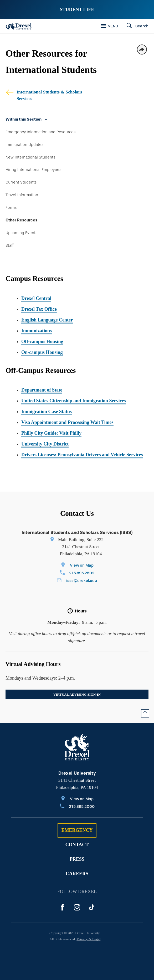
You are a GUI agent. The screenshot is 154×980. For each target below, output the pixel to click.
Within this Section (24, 119)
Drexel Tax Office (39, 309)
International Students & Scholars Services (44, 95)
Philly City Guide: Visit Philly (51, 433)
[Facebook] (62, 907)
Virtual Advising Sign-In (77, 694)
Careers (77, 874)
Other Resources (21, 220)
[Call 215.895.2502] (77, 573)
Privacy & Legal (88, 939)
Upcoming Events (21, 233)
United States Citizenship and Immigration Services (74, 401)
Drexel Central (36, 298)
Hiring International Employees (33, 170)
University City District (45, 444)
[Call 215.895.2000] (77, 807)
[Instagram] (77, 907)
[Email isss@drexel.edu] (77, 581)
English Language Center (47, 320)
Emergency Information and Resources (40, 132)
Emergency (77, 830)
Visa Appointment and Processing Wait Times (67, 422)
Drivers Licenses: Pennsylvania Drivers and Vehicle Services (82, 455)
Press (77, 859)
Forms (11, 207)
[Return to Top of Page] (145, 713)
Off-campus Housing (42, 341)
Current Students (21, 182)
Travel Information (22, 195)
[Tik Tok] (92, 907)
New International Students (30, 157)
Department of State (42, 390)
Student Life (77, 9)
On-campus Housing (42, 352)
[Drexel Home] (19, 26)
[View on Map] (77, 566)
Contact (77, 845)
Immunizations (37, 331)
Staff (9, 245)
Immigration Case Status (47, 412)
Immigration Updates (24, 145)
